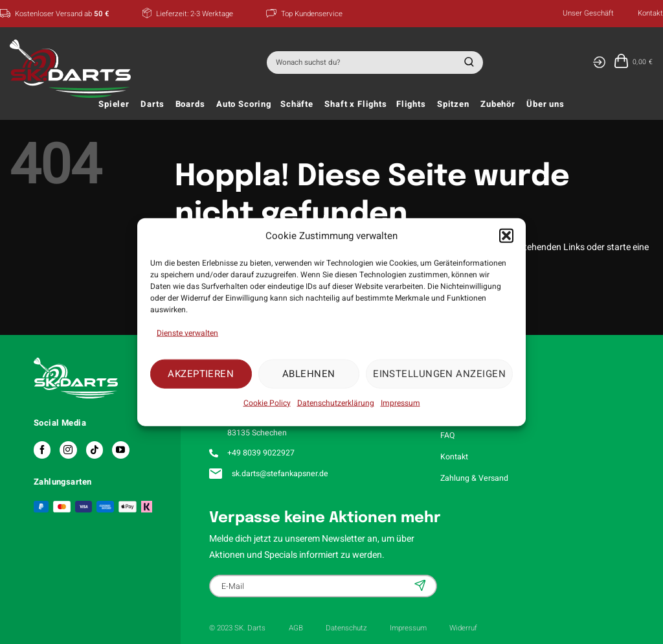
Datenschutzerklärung (336, 402)
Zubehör (498, 104)
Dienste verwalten (187, 332)
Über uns (545, 104)
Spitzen (453, 104)
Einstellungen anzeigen (439, 374)
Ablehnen (309, 374)
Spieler (114, 104)
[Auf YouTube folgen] (120, 450)
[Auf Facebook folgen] (42, 450)
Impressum (400, 402)
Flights (411, 104)
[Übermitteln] (467, 63)
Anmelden (421, 585)
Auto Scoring (244, 104)
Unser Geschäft (588, 13)
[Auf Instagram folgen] (68, 450)
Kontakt (650, 13)
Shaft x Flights (356, 104)
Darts (152, 104)
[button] (506, 236)
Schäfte (297, 104)
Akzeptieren (201, 374)
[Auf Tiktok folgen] (95, 450)
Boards (190, 104)
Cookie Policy (267, 402)
